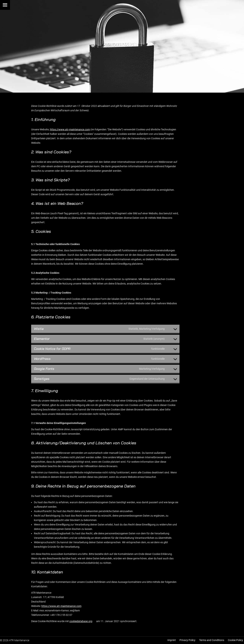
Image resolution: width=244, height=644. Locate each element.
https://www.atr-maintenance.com (70, 129)
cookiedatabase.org (81, 621)
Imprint (172, 640)
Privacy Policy (187, 640)
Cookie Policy (235, 640)
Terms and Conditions (212, 640)
